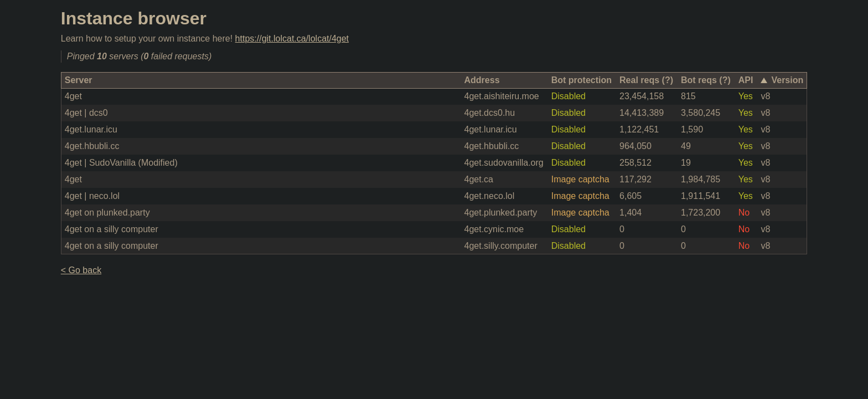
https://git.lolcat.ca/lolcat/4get (292, 39)
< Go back (81, 270)
